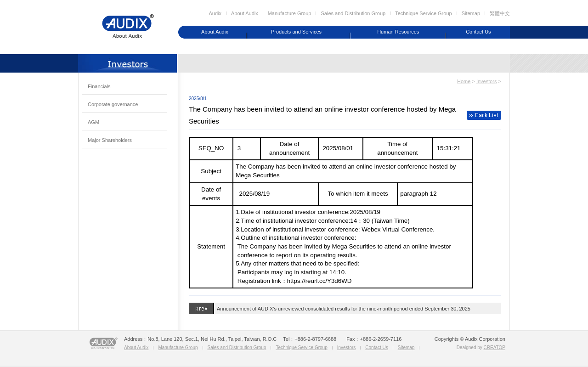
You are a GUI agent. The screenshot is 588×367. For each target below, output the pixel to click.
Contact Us (478, 32)
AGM (93, 122)
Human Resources (398, 32)
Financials (99, 86)
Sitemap (471, 13)
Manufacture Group (290, 13)
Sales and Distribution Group (353, 13)
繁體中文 (500, 13)
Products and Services (296, 32)
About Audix (245, 13)
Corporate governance (113, 104)
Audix (215, 13)
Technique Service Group (424, 13)
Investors (487, 81)
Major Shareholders (110, 140)
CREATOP (495, 347)
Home (464, 81)
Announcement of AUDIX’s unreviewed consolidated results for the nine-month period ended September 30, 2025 (344, 309)
